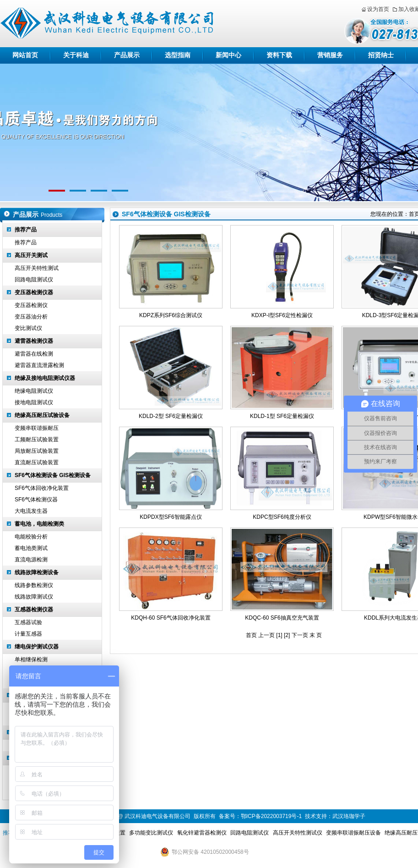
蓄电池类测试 (31, 548)
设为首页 (378, 9)
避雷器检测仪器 (34, 341)
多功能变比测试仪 (151, 833)
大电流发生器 (31, 511)
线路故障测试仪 (34, 597)
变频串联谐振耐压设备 (353, 833)
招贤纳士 (381, 55)
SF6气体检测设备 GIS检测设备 (53, 475)
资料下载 (279, 55)
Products (52, 215)
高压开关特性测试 (37, 268)
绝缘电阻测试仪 (34, 391)
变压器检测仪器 (34, 292)
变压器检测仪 (31, 305)
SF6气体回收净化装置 (42, 488)
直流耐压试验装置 (37, 462)
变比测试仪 (28, 328)
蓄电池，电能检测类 (39, 524)
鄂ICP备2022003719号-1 (271, 816)
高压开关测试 (31, 255)
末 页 (316, 635)
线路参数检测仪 (34, 585)
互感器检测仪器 (34, 610)
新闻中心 (228, 55)
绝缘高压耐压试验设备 (42, 415)
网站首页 (25, 55)
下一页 (300, 635)
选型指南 (178, 55)
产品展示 (127, 55)
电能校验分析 (31, 537)
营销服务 (330, 55)
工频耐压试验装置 (37, 439)
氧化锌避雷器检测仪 (202, 833)
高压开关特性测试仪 (298, 833)
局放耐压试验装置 (37, 451)
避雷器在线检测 (34, 354)
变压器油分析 (31, 317)
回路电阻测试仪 (34, 280)
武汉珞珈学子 (349, 816)
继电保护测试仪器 (37, 647)
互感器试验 (28, 622)
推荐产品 (26, 230)
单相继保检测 (31, 659)
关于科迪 (76, 55)
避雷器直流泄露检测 (39, 365)
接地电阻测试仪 (34, 402)
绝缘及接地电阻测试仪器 (45, 378)
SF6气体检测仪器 (36, 500)
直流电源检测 (31, 560)
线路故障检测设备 (37, 572)
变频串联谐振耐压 (37, 428)
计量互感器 (28, 634)
